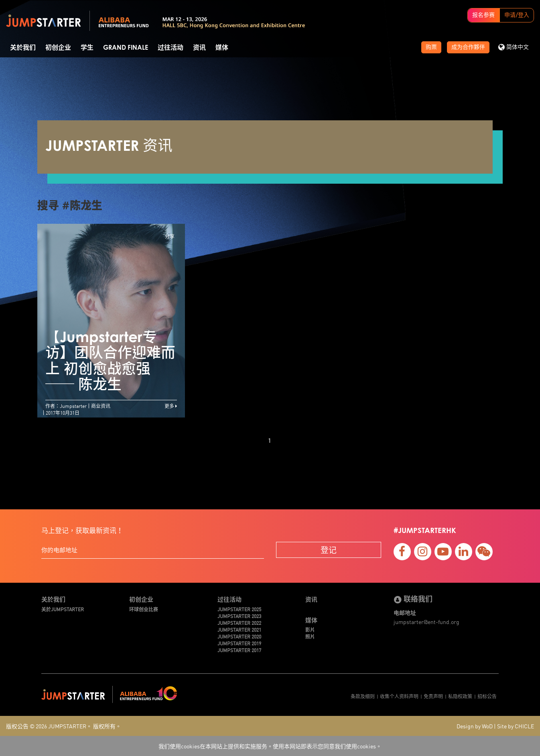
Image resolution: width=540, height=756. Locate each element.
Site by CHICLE (516, 726)
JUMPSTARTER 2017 (239, 650)
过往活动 (171, 48)
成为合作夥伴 (468, 47)
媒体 (222, 48)
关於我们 (23, 48)
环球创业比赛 (144, 609)
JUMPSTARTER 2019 (239, 643)
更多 (171, 406)
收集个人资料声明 (399, 696)
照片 (310, 636)
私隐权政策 (460, 696)
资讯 (199, 48)
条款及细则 (363, 696)
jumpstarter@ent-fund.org (426, 622)
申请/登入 (517, 15)
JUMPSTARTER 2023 (239, 616)
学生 (87, 48)
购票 (431, 47)
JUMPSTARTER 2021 (239, 629)
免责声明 (433, 696)
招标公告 (487, 696)
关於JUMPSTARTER (63, 609)
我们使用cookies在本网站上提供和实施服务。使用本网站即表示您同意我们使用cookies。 (270, 746)
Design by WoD (475, 726)
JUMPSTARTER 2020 (239, 636)
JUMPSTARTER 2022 (239, 623)
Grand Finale (126, 48)
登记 (329, 550)
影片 (310, 629)
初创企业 (58, 48)
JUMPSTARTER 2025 (239, 609)
